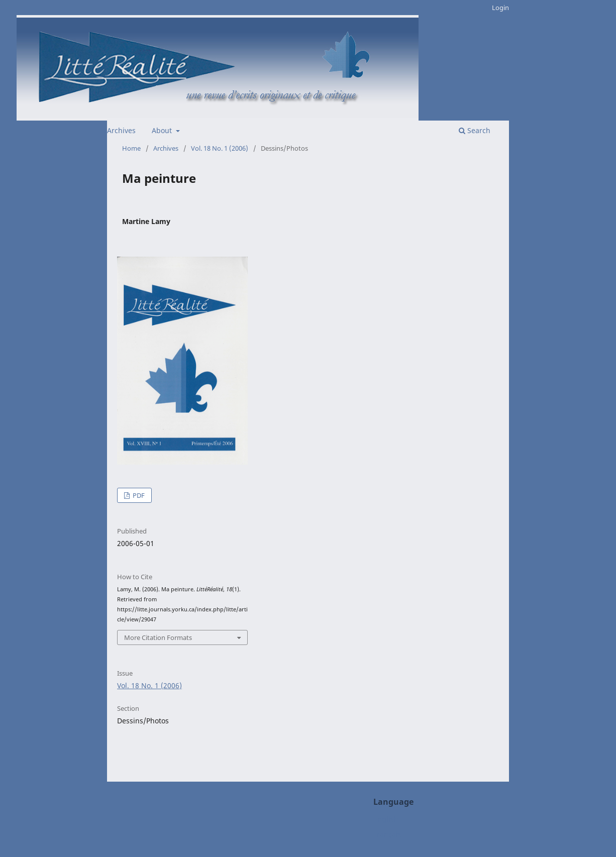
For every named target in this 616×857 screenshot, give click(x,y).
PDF (138, 495)
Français (387, 834)
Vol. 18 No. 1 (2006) (220, 148)
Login (500, 8)
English (386, 819)
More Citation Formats (158, 637)
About (163, 130)
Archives (121, 130)
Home (131, 148)
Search (475, 130)
